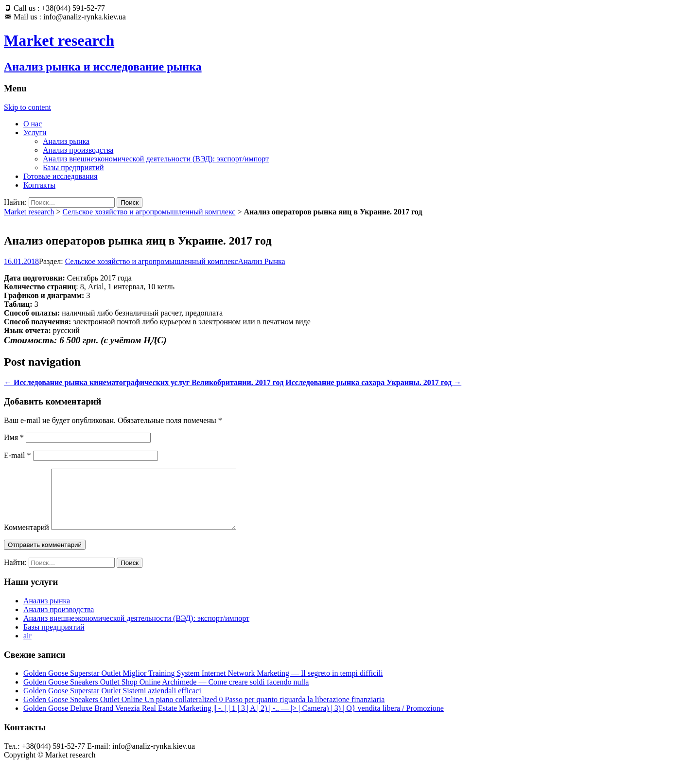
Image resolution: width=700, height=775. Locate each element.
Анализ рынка (66, 141)
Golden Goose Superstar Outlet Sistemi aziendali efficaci (112, 702)
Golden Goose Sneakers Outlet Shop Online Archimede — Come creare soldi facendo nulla (166, 694)
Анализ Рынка (262, 261)
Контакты (39, 185)
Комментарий (26, 539)
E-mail (17, 455)
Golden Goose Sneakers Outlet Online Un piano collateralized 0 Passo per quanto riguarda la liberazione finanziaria (204, 711)
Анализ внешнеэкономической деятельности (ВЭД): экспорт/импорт (156, 159)
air (27, 647)
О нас (33, 124)
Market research (29, 212)
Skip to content (27, 107)
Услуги (35, 132)
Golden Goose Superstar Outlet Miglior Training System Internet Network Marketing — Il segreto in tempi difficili (203, 685)
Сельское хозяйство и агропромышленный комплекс (149, 212)
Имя (14, 437)
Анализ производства (78, 150)
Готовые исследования (61, 176)
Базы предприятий (73, 167)
